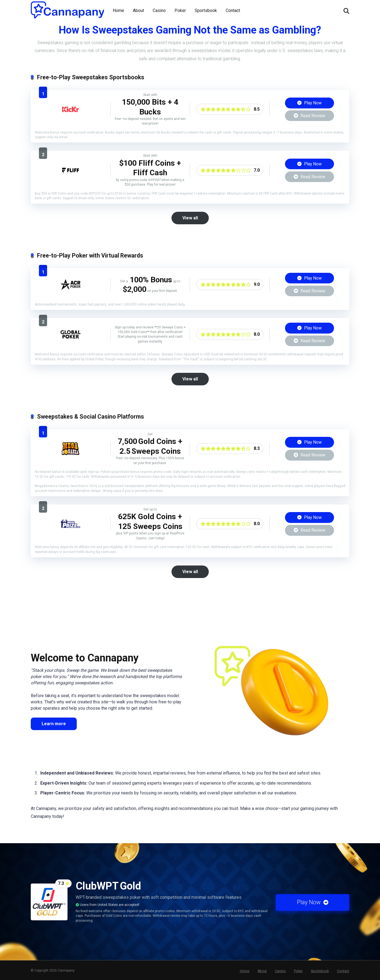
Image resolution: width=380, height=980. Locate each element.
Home (118, 10)
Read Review (309, 116)
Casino (159, 10)
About (138, 10)
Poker (180, 10)
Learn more (54, 723)
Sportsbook (206, 10)
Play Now (309, 103)
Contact (233, 10)
